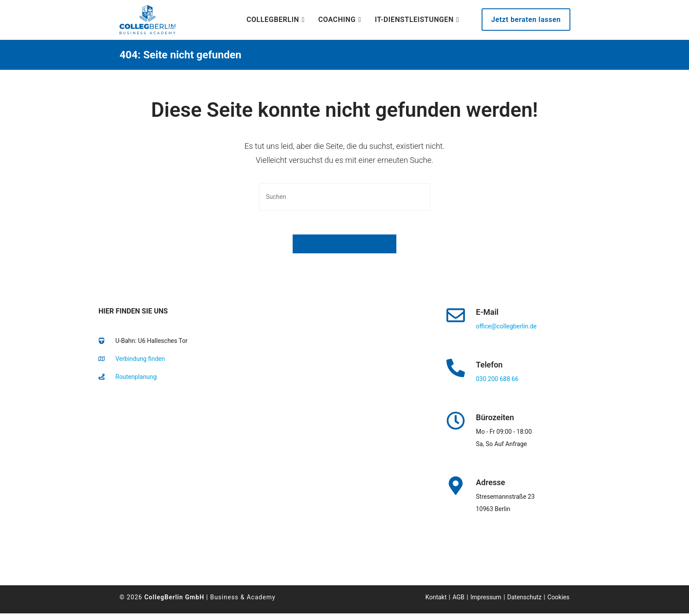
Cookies (558, 600)
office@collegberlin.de (506, 329)
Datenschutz (524, 600)
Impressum (486, 600)
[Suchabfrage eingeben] (344, 197)
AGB (459, 600)
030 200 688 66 (497, 382)
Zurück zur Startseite (344, 247)
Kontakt (436, 600)
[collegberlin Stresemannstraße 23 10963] (247, 480)
